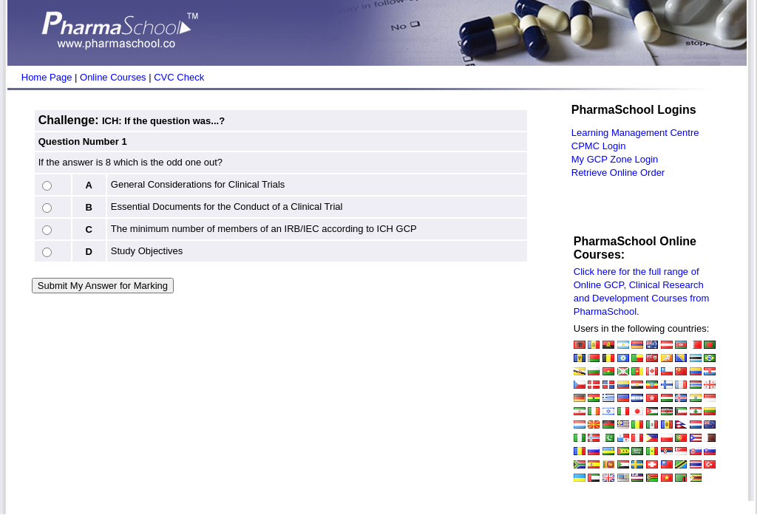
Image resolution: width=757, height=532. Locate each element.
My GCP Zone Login (615, 159)
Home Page (47, 77)
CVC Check (179, 77)
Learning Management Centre (635, 133)
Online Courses (113, 77)
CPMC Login (599, 146)
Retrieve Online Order (618, 173)
